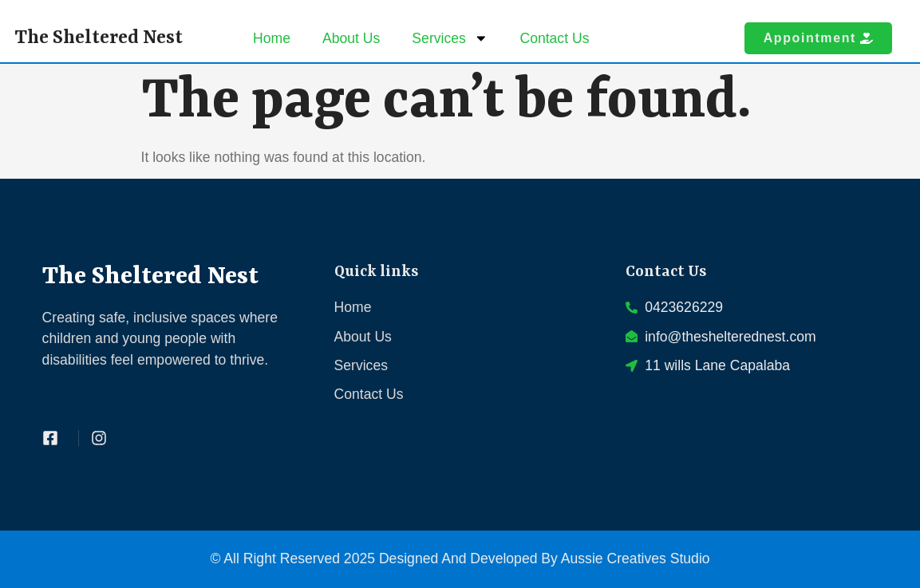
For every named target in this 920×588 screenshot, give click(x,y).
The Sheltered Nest (99, 38)
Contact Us (554, 38)
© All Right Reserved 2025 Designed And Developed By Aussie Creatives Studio (460, 558)
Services (450, 38)
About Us (351, 38)
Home (272, 38)
